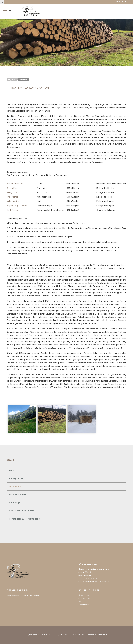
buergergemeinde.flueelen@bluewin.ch (94, 587)
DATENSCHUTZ (104, 635)
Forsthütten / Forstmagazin (25, 519)
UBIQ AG (81, 635)
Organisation (84, 600)
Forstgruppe (16, 478)
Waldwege (15, 503)
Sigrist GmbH (66, 635)
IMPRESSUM (92, 635)
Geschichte (84, 610)
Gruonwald (15, 487)
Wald (12, 470)
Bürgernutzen (84, 604)
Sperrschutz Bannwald (22, 511)
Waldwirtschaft (18, 495)
